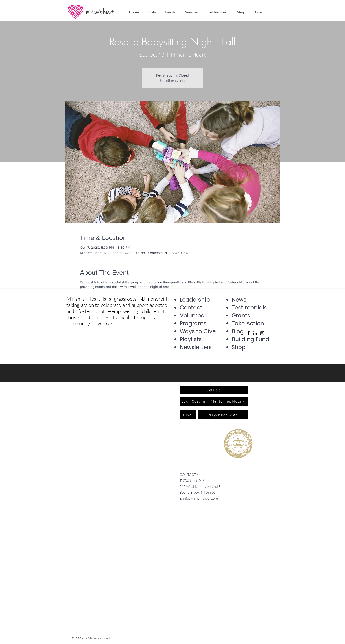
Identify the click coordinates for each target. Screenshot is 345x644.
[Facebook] (248, 333)
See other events (172, 81)
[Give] (188, 415)
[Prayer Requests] (223, 415)
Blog (238, 331)
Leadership (195, 300)
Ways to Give (198, 331)
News (239, 300)
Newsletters (196, 347)
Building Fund (250, 339)
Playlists (191, 339)
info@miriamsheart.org (200, 498)
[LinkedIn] (255, 333)
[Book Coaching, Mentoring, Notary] (214, 401)
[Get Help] (214, 390)
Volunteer (193, 316)
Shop (239, 347)
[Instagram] (262, 333)
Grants (241, 316)
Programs (193, 323)
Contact (191, 308)
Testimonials (249, 308)
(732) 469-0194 (195, 480)
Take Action (248, 323)
